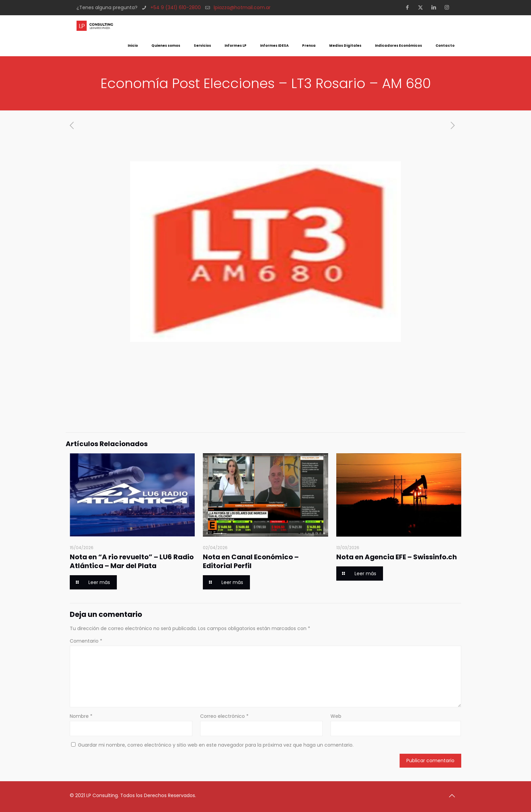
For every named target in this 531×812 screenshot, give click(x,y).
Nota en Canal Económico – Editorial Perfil (251, 561)
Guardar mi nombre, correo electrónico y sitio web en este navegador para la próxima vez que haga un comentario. (216, 745)
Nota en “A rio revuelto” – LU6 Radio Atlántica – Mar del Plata (132, 561)
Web (336, 716)
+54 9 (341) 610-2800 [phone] (176, 7)
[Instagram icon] (449, 7)
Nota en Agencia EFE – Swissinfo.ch (397, 557)
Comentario (86, 641)
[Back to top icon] (454, 796)
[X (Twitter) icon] (422, 7)
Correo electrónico (224, 716)
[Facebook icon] (409, 7)
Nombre (81, 716)
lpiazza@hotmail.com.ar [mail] (242, 7)
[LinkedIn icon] (436, 7)
